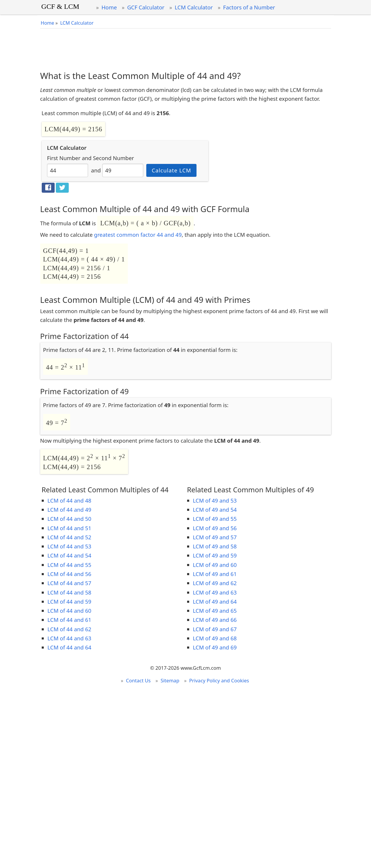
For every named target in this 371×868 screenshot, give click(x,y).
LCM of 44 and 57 (69, 583)
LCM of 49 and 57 (215, 537)
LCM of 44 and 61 (69, 620)
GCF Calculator (146, 7)
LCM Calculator (194, 7)
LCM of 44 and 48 (69, 500)
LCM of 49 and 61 (215, 574)
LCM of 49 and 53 (215, 500)
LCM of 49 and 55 (215, 519)
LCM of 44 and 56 (69, 574)
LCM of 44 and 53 (69, 546)
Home (109, 7)
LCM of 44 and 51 (69, 528)
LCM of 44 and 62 (69, 629)
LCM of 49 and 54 (215, 509)
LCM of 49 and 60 (215, 565)
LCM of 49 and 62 (215, 583)
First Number (64, 158)
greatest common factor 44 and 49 (138, 235)
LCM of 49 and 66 (215, 620)
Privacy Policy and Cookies (219, 680)
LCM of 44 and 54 (69, 555)
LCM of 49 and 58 (215, 546)
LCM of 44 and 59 (69, 601)
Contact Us (138, 680)
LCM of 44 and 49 (69, 509)
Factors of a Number (249, 7)
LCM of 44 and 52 (69, 537)
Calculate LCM (171, 170)
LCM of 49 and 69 (215, 647)
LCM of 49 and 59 (215, 555)
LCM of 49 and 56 (215, 528)
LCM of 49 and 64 (215, 601)
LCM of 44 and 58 (69, 592)
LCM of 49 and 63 (215, 592)
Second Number (113, 158)
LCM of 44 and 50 (69, 519)
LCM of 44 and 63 (69, 638)
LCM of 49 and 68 (215, 638)
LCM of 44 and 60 (69, 611)
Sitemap (170, 680)
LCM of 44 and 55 (69, 565)
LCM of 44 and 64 (69, 647)
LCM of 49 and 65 (215, 611)
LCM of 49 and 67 (215, 629)
